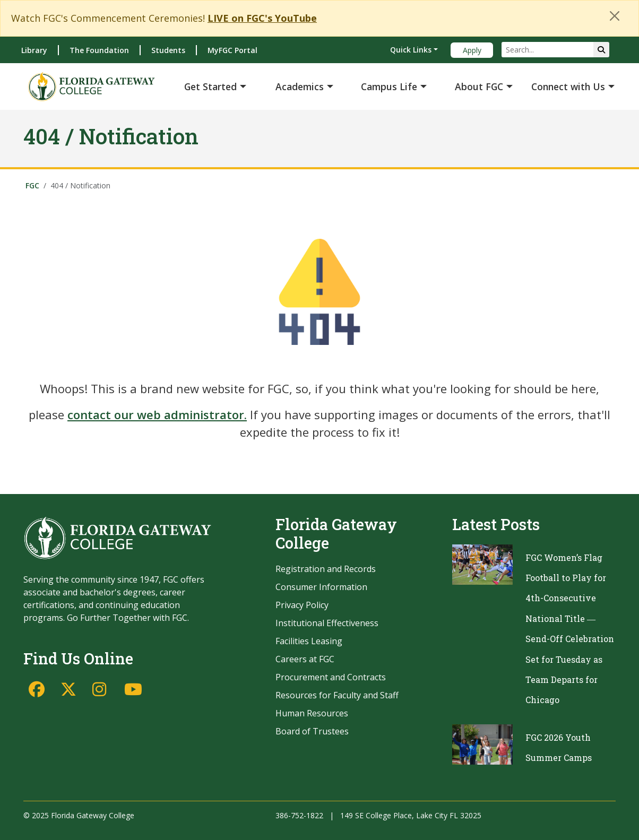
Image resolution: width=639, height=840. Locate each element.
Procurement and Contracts (331, 677)
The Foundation (99, 50)
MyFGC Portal (232, 50)
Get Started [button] (210, 86)
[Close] (615, 16)
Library (34, 50)
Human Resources (312, 713)
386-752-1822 (299, 815)
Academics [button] (300, 86)
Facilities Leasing (309, 641)
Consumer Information (321, 587)
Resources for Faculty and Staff (337, 695)
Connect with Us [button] (568, 86)
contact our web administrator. (157, 414)
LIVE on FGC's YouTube (262, 18)
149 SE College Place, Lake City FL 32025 (411, 815)
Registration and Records (326, 569)
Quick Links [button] (411, 50)
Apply (472, 50)
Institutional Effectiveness (327, 623)
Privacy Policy (302, 605)
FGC (32, 185)
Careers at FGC (305, 659)
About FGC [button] (479, 86)
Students (168, 50)
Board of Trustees (312, 731)
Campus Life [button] (389, 86)
